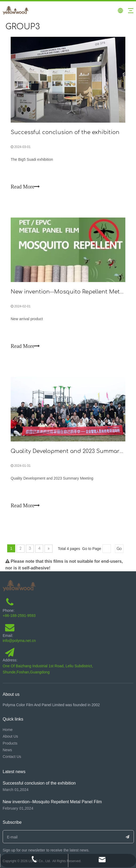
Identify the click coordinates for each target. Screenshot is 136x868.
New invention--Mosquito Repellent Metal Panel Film (52, 802)
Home (8, 730)
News (7, 750)
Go (119, 549)
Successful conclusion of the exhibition (65, 132)
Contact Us (12, 757)
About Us (10, 736)
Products (10, 743)
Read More (25, 187)
